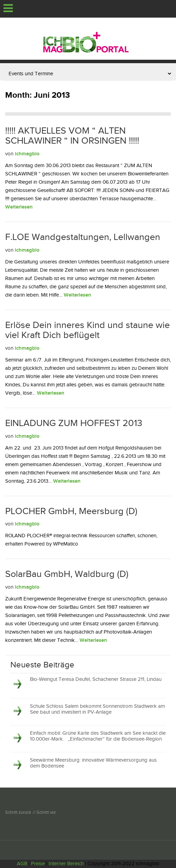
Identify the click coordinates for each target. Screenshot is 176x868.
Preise (38, 864)
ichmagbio (27, 154)
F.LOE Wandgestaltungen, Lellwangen (83, 237)
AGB (22, 864)
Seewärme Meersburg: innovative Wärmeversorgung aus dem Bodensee (93, 763)
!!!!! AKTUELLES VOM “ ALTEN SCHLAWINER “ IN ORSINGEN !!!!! (72, 136)
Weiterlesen (19, 207)
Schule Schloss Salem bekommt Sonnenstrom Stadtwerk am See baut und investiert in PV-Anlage (97, 709)
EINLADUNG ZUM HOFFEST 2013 (74, 423)
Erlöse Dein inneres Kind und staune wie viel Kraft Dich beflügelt (87, 330)
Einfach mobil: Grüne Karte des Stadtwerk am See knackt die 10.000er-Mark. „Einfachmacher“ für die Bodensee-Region (98, 736)
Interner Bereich (66, 864)
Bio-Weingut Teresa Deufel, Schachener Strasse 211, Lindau (96, 679)
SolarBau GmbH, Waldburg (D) (67, 574)
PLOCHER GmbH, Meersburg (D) (71, 511)
